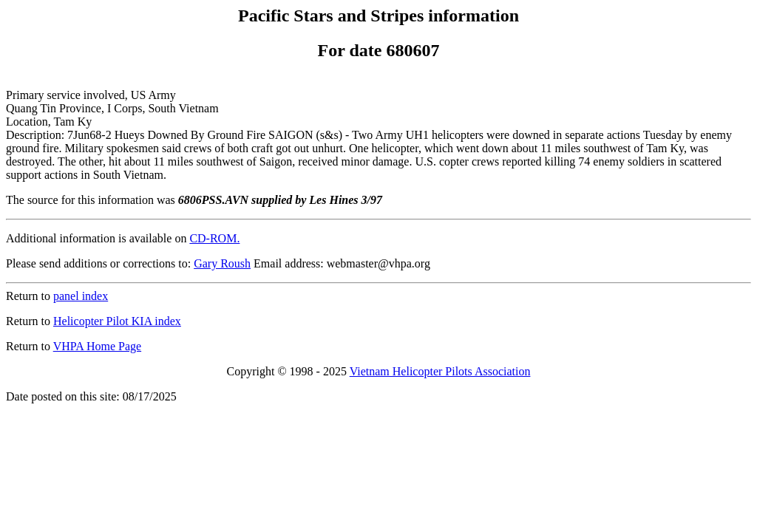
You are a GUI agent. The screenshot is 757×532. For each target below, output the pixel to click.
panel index (81, 296)
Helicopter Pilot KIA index (117, 321)
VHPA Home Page (97, 346)
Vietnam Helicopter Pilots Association (440, 371)
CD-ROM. (214, 238)
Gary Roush (222, 263)
